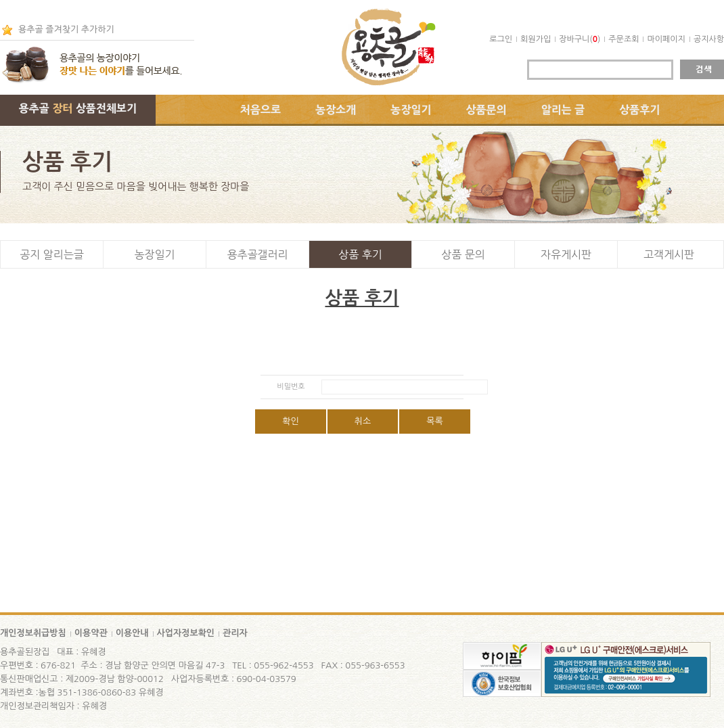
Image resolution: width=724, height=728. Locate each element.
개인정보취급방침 (33, 633)
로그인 (501, 39)
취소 (363, 421)
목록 (434, 421)
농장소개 (336, 110)
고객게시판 (669, 254)
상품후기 (639, 110)
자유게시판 (566, 254)
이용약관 (91, 633)
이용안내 (132, 633)
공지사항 (709, 39)
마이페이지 (666, 39)
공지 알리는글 (52, 254)
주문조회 (624, 39)
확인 (290, 421)
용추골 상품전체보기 (78, 108)
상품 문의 (463, 254)
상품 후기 (360, 254)
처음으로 (261, 110)
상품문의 (487, 110)
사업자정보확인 (186, 633)
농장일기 (411, 110)
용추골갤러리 (257, 254)
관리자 (235, 633)
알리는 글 (563, 110)
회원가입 (536, 39)
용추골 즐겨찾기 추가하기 (66, 29)
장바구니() (580, 39)
